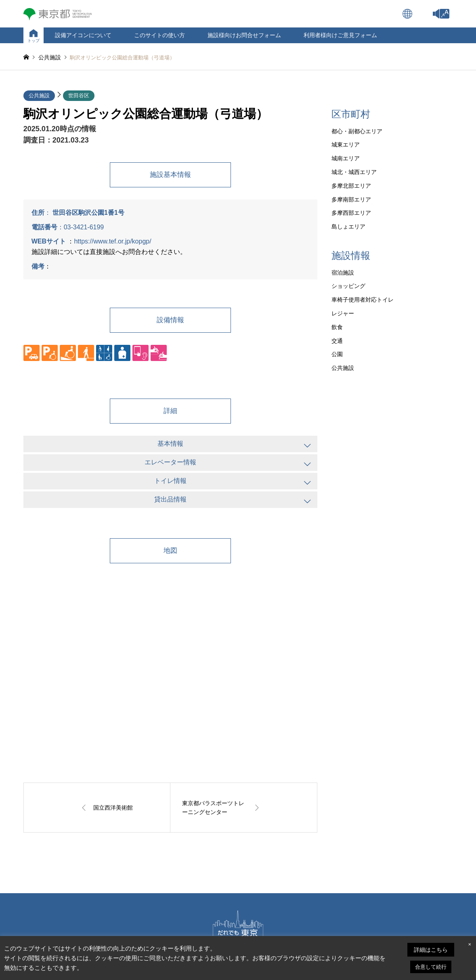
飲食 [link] (337, 327)
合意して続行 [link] (431, 967)
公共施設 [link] (39, 95)
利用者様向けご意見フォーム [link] (340, 35)
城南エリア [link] (346, 158)
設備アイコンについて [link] (83, 35)
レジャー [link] (343, 313)
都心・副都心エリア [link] (357, 131)
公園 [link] (337, 354)
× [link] (470, 944)
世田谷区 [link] (79, 95)
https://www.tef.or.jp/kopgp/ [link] (112, 241)
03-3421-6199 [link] (84, 227)
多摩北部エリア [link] (351, 186)
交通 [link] (337, 341)
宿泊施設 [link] (343, 273)
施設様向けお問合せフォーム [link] (244, 35)
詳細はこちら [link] (431, 950)
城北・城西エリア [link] (354, 172)
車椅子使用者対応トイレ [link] (363, 300)
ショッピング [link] (348, 286)
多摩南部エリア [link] (351, 199)
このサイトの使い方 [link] (159, 35)
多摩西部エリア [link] (351, 213)
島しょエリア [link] (348, 227)
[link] (445, 14)
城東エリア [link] (346, 145)
